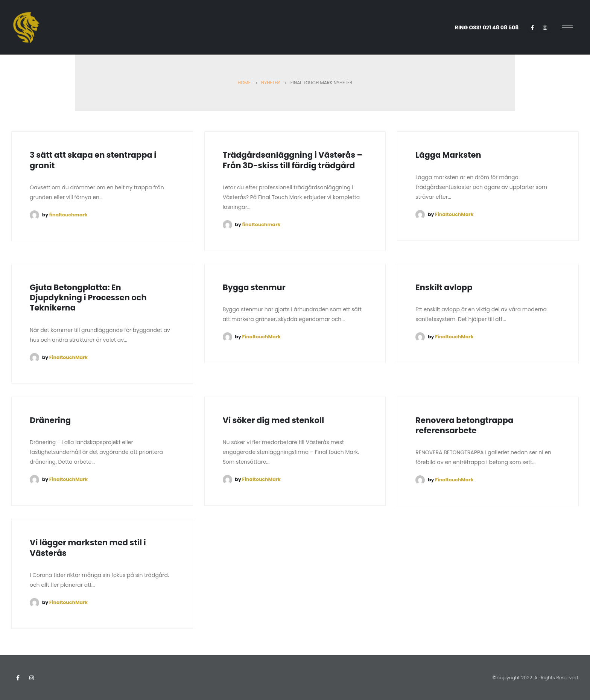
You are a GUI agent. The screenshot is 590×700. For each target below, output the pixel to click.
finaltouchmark (68, 215)
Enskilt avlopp (444, 287)
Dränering (50, 420)
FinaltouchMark (454, 214)
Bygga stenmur (254, 287)
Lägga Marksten (449, 155)
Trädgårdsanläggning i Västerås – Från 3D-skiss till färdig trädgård (293, 160)
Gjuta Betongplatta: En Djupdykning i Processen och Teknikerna (88, 298)
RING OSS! (487, 27)
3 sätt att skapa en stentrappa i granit (93, 160)
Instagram (32, 678)
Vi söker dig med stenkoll (274, 420)
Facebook (18, 678)
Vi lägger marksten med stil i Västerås (88, 548)
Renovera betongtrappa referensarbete (464, 425)
